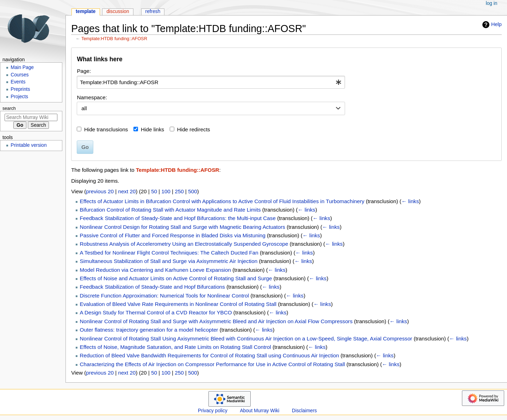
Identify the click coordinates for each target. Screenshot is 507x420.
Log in (492, 3)
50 (154, 191)
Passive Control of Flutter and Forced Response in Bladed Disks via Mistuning (173, 235)
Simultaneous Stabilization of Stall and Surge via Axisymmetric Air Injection (169, 261)
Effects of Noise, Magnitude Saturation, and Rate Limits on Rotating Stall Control (176, 347)
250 (179, 191)
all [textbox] (84, 108)
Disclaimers (304, 411)
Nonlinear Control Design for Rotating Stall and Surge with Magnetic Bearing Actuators (183, 227)
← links (410, 201)
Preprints (20, 89)
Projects (19, 97)
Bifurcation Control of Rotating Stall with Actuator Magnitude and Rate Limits (170, 210)
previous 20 (100, 191)
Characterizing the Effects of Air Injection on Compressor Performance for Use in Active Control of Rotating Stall (212, 364)
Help (491, 25)
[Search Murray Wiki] (31, 117)
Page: (84, 71)
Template (86, 11)
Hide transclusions (106, 129)
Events (18, 82)
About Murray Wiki (259, 411)
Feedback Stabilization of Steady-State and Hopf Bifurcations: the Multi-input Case (178, 218)
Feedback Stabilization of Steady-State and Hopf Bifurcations (152, 287)
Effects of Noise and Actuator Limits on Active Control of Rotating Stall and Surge (176, 278)
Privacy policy (213, 411)
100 (166, 191)
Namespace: (92, 97)
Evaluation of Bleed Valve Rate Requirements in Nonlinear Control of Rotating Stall (178, 304)
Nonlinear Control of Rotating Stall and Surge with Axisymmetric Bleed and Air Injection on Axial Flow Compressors (216, 321)
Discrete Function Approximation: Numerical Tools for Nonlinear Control (165, 296)
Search (9, 108)
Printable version (29, 145)
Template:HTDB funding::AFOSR (114, 39)
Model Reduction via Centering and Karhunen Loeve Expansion (155, 270)
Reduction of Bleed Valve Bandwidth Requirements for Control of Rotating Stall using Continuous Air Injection (209, 355)
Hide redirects (194, 129)
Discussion (118, 11)
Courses (20, 75)
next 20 (127, 191)
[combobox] (211, 82)
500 (192, 191)
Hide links (152, 129)
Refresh (153, 11)
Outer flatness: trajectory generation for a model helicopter (149, 330)
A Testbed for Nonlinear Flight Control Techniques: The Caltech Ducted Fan (169, 253)
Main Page (22, 67)
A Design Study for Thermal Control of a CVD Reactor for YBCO (156, 312)
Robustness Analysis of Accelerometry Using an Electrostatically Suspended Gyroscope (184, 244)
